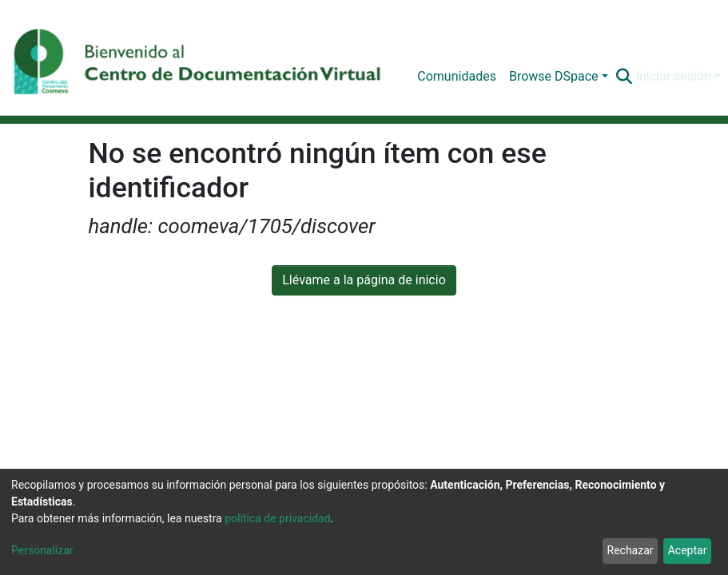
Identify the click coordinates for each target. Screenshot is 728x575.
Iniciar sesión (674, 76)
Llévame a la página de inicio (364, 280)
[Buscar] (625, 77)
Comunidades (457, 76)
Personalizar (42, 550)
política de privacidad (277, 518)
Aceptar (688, 550)
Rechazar (631, 550)
